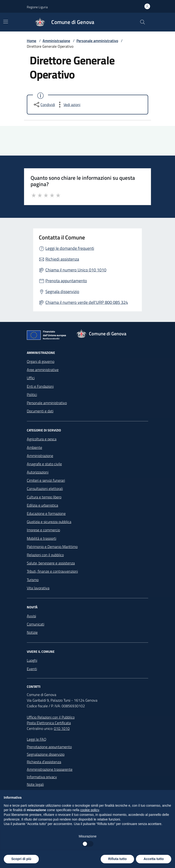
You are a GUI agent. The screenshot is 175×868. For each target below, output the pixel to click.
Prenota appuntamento (66, 281)
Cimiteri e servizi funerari (46, 480)
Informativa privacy (42, 777)
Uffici (31, 378)
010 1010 (62, 728)
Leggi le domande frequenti (70, 248)
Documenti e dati (40, 411)
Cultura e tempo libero (44, 497)
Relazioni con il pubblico (45, 555)
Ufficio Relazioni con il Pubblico (51, 717)
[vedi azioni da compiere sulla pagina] (68, 105)
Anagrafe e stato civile (44, 464)
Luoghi (32, 660)
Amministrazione (56, 41)
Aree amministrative (43, 370)
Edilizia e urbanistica (42, 505)
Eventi (32, 669)
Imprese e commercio (43, 530)
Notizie (32, 632)
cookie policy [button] (90, 810)
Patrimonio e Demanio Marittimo (52, 547)
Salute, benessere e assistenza (51, 563)
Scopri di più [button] (21, 859)
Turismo (33, 580)
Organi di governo (41, 361)
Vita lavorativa (38, 588)
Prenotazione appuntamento (49, 747)
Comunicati (36, 624)
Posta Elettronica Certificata (49, 723)
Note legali (35, 784)
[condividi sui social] (44, 105)
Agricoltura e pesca (42, 439)
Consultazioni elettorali (45, 489)
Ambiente (34, 447)
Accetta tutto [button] (154, 859)
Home (32, 41)
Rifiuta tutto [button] (117, 859)
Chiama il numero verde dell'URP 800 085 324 (87, 302)
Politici (32, 395)
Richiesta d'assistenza (44, 762)
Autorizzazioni (38, 472)
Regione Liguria (37, 7)
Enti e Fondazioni (40, 386)
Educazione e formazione (46, 513)
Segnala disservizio (62, 291)
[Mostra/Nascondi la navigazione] (6, 22)
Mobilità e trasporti (42, 538)
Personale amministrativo (97, 41)
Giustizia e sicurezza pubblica (49, 522)
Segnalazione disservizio (46, 754)
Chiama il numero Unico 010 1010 (76, 270)
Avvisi (31, 616)
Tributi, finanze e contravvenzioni (52, 571)
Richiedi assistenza (62, 259)
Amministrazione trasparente (50, 769)
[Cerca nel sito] (143, 22)
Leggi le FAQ (37, 739)
